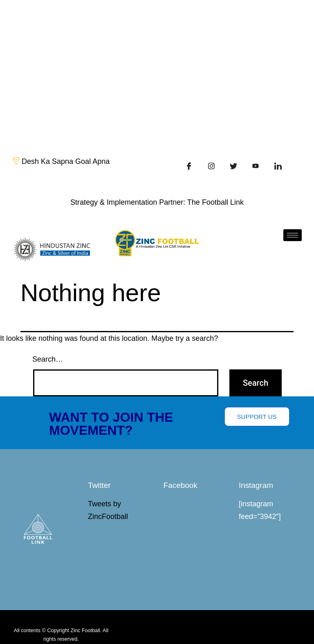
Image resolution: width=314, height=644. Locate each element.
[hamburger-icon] (293, 235)
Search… (48, 359)
